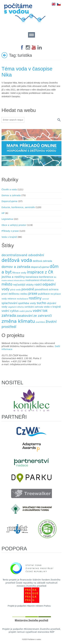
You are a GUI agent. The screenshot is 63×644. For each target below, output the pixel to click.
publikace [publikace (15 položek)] (44, 294)
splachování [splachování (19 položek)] (9, 303)
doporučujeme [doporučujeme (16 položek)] (40, 267)
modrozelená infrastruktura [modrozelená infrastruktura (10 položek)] (39, 280)
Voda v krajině (9, 237)
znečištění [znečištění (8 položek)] (40, 322)
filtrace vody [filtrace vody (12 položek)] (19, 273)
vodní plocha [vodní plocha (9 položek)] (26, 311)
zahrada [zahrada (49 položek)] (9, 316)
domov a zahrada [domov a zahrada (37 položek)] (16, 267)
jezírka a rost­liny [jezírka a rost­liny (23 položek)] (13, 277)
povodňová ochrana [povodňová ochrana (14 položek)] (47, 290)
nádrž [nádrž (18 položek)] (38, 285)
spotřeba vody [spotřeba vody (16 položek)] (27, 303)
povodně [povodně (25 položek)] (28, 289)
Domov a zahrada (11, 195)
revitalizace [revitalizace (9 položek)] (22, 299)
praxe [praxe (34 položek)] (33, 294)
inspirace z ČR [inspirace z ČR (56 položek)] (40, 272)
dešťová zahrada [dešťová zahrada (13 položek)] (42, 261)
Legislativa (7, 219)
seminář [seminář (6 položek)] (46, 299)
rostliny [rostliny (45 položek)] (35, 298)
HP (3, 213)
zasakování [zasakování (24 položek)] (25, 316)
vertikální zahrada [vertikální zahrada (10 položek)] (34, 307)
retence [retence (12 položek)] (12, 299)
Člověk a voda (9, 190)
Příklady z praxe (10, 231)
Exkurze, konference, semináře (18, 207)
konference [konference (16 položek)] (46, 277)
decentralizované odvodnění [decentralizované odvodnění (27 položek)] (23, 255)
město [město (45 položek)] (7, 284)
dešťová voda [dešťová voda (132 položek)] (17, 260)
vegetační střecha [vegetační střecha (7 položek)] (16, 307)
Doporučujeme (9, 201)
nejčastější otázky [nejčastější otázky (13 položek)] (23, 285)
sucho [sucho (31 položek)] (41, 303)
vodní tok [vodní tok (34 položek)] (40, 311)
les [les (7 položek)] (55, 277)
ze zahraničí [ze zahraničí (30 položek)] (43, 316)
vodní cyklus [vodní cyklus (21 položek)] (10, 311)
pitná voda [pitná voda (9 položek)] (15, 290)
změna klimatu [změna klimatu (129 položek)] (18, 321)
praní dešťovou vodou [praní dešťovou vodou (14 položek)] (15, 294)
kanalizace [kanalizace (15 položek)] (32, 277)
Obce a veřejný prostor (14, 225)
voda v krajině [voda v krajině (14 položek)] (52, 307)
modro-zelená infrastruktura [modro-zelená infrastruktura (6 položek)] (13, 280)
